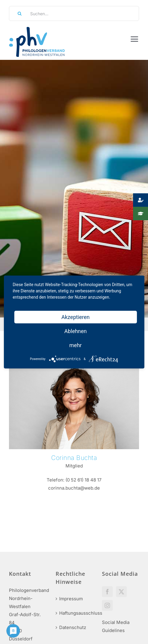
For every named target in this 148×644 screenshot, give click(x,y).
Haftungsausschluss (74, 613)
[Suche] (18, 13)
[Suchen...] (74, 13)
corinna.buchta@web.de (74, 488)
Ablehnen (75, 331)
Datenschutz (73, 627)
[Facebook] (107, 592)
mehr (75, 345)
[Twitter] (121, 592)
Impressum (71, 599)
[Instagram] (107, 605)
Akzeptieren (75, 317)
